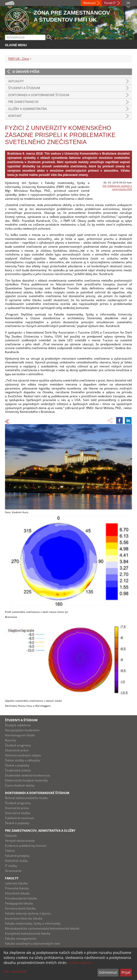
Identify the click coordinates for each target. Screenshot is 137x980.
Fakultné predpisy (17, 856)
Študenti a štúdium (24, 88)
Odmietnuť (108, 972)
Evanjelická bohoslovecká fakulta (28, 933)
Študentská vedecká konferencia (27, 775)
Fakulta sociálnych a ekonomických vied (32, 943)
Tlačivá (10, 851)
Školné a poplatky (17, 765)
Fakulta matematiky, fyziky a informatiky (33, 923)
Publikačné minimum (19, 818)
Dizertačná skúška (18, 813)
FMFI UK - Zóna (19, 59)
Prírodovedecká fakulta (21, 898)
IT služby (11, 866)
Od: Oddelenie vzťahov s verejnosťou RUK (117, 187)
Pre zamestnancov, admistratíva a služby (40, 831)
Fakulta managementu (21, 938)
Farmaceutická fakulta (20, 908)
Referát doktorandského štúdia (26, 798)
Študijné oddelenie (18, 725)
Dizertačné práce (17, 808)
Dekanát (11, 836)
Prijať (126, 972)
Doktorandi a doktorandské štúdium (39, 95)
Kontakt (15, 116)
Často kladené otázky (20, 785)
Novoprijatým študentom (22, 730)
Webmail (89, 3)
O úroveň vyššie (26, 72)
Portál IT (110, 3)
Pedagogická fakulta (19, 903)
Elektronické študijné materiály (26, 780)
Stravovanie (13, 871)
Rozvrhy (10, 740)
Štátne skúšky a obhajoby (22, 760)
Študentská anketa (18, 770)
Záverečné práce (17, 750)
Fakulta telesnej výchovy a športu (28, 913)
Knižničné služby (16, 861)
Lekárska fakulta (16, 883)
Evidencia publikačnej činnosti (26, 846)
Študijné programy (18, 745)
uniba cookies (80, 963)
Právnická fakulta (17, 888)
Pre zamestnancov (23, 102)
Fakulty (12, 878)
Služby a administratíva (28, 109)
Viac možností (15, 971)
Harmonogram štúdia (20, 735)
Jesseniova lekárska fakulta (24, 918)
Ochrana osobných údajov (23, 755)
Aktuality (16, 81)
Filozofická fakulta (17, 893)
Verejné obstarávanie (20, 841)
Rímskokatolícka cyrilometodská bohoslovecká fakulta (42, 928)
